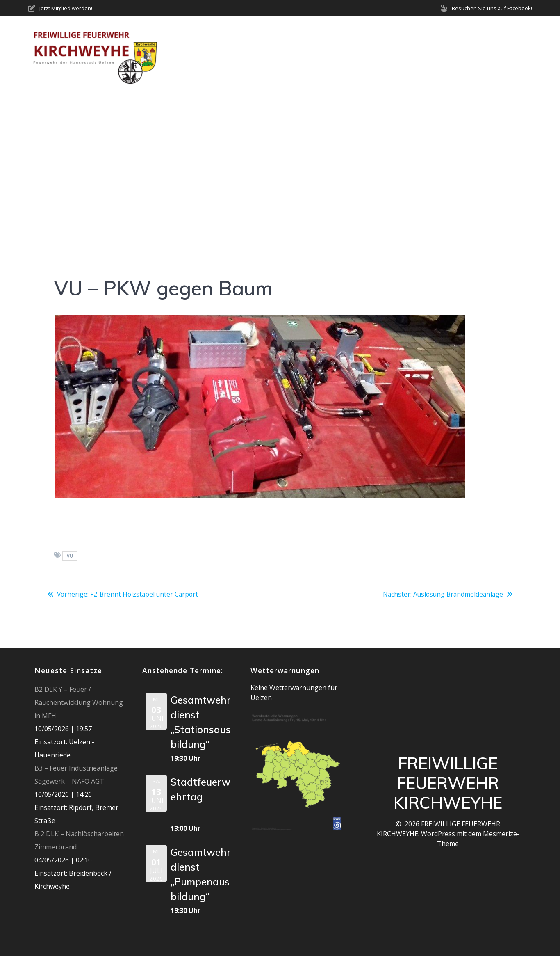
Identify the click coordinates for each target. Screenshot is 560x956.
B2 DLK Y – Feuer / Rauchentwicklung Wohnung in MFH (79, 702)
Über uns (244, 54)
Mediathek (433, 54)
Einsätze (348, 54)
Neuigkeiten (300, 54)
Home (208, 54)
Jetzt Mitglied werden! (66, 8)
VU (70, 556)
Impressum (514, 54)
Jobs (477, 54)
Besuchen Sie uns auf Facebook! (492, 8)
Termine (389, 54)
